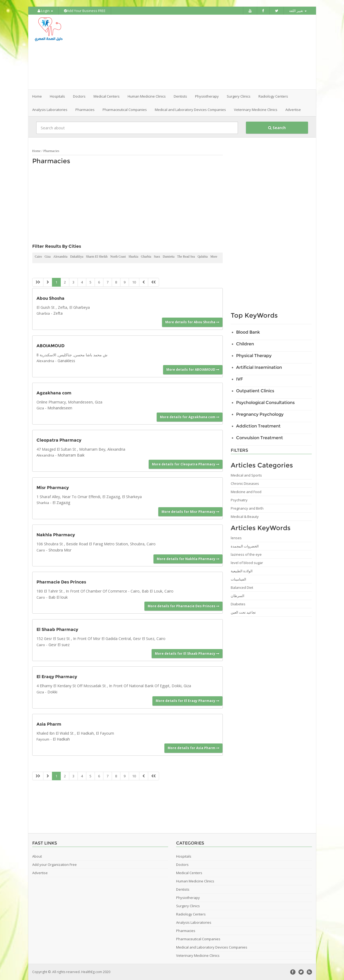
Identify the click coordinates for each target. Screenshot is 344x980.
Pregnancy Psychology (260, 414)
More (214, 257)
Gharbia (146, 257)
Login (45, 11)
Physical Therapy (254, 356)
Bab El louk (58, 597)
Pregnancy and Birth (247, 508)
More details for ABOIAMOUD (193, 369)
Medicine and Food (246, 492)
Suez (157, 257)
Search (277, 128)
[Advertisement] (202, 52)
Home (37, 96)
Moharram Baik (71, 455)
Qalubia (203, 257)
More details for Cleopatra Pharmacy (186, 464)
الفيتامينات (238, 579)
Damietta (169, 257)
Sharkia (133, 257)
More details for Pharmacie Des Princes (183, 606)
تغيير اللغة (298, 11)
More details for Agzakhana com (190, 417)
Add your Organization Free (54, 865)
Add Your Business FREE (85, 11)
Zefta (58, 313)
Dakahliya (77, 257)
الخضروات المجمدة (245, 546)
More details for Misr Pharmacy (190, 512)
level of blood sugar (247, 563)
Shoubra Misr (60, 550)
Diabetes (238, 604)
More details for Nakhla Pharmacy (188, 559)
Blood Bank (248, 332)
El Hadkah (61, 739)
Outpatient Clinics (255, 391)
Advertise (293, 110)
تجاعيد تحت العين (243, 612)
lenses (236, 538)
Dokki (52, 692)
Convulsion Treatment (260, 438)
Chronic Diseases (245, 483)
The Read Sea (186, 257)
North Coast (118, 257)
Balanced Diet (242, 587)
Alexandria (60, 257)
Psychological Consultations (265, 403)
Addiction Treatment (258, 426)
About (37, 856)
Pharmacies (51, 151)
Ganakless (66, 361)
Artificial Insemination (259, 367)
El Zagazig (61, 503)
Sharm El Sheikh (97, 257)
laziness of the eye (246, 554)
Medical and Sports (246, 475)
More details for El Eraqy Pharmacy (187, 701)
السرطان (238, 596)
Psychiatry (239, 500)
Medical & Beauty (245, 517)
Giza (48, 257)
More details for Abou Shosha (192, 322)
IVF (240, 379)
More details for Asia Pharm (193, 748)
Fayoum (43, 739)
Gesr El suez (59, 645)
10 (134, 282)
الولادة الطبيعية (242, 571)
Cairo (39, 257)
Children (245, 344)
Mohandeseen (60, 408)
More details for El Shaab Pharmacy (187, 653)
